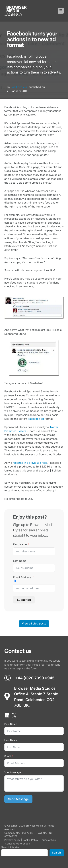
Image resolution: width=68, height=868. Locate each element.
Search (56, 853)
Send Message (18, 799)
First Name (20, 544)
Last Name (20, 561)
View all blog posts (34, 624)
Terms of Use (48, 840)
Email (7, 756)
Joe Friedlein (19, 87)
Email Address (22, 577)
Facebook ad (36, 419)
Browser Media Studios (35, 688)
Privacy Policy (12, 840)
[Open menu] (61, 11)
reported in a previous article (30, 463)
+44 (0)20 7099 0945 (35, 678)
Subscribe (24, 600)
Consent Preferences (17, 844)
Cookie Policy (30, 840)
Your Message (13, 772)
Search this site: (10, 847)
